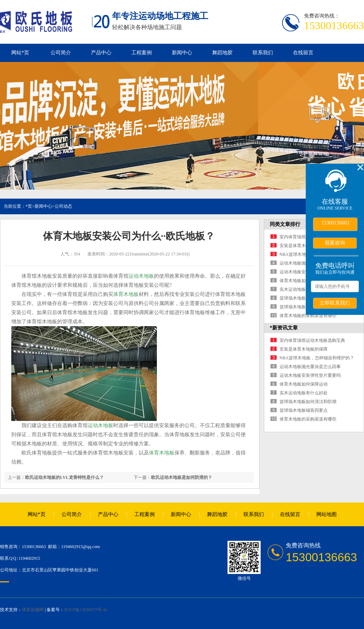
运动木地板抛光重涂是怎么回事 (310, 367)
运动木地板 (141, 276)
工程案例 (142, 53)
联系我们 (263, 53)
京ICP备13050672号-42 (86, 610)
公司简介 (61, 53)
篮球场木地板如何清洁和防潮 (308, 402)
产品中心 (101, 53)
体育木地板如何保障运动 (304, 281)
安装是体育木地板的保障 (304, 246)
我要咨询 (335, 243)
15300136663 (335, 223)
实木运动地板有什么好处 (304, 289)
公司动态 (63, 206)
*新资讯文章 (284, 328)
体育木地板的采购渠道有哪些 (308, 316)
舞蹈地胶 (222, 53)
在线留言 (303, 53)
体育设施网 (33, 610)
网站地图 (327, 514)
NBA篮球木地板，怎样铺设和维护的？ (317, 358)
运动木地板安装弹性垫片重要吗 (310, 375)
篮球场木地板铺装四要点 (304, 307)
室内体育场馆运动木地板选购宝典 (312, 340)
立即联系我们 (335, 303)
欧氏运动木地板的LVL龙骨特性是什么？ (64, 477)
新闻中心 (182, 53)
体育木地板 (126, 294)
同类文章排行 (285, 224)
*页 (29, 206)
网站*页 (20, 53)
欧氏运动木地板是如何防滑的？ (182, 477)
